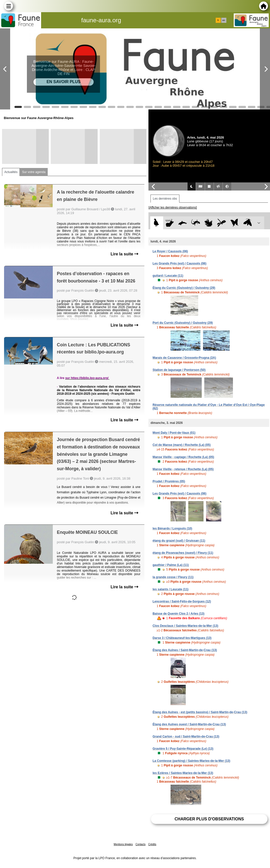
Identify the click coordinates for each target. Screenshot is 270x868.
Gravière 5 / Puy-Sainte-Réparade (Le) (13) (183, 749)
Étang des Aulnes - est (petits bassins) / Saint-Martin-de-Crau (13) (200, 712)
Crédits (152, 844)
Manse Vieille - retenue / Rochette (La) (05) (183, 469)
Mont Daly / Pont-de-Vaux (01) (174, 433)
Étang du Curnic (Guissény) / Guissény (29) (184, 288)
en (224, 20)
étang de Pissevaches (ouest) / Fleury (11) (183, 553)
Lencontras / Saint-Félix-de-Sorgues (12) (182, 601)
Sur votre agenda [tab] (34, 172)
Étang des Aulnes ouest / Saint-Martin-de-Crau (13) (189, 724)
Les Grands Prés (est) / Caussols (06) (179, 263)
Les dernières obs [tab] (165, 199)
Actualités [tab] (11, 172)
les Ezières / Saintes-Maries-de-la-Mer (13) (183, 773)
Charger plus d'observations (209, 819)
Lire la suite (124, 254)
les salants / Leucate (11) (170, 589)
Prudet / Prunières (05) (169, 481)
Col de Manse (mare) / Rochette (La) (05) (182, 445)
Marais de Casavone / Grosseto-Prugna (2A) (184, 358)
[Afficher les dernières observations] (173, 207)
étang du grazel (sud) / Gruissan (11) (179, 541)
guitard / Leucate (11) (168, 276)
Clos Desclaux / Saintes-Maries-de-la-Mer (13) (185, 626)
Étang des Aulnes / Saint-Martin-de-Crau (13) (185, 650)
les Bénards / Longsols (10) (172, 529)
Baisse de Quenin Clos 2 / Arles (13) (178, 614)
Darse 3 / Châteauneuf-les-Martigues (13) (182, 638)
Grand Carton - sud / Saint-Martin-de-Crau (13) (186, 737)
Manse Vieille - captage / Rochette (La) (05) (183, 457)
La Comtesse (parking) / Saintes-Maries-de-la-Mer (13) (191, 761)
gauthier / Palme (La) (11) (171, 565)
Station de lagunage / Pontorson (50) (179, 370)
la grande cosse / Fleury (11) (173, 577)
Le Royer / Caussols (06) (170, 251)
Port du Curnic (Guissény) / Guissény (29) (183, 323)
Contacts (140, 844)
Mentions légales (123, 844)
